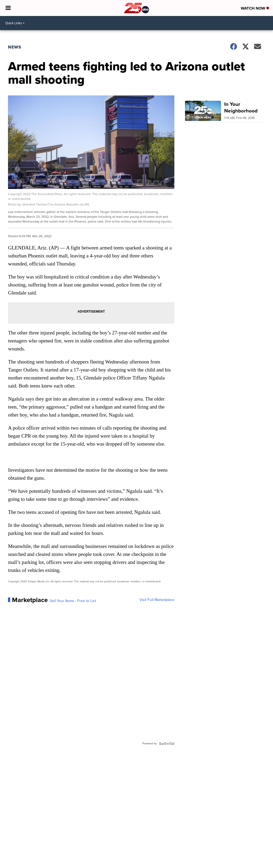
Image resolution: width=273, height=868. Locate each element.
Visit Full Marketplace (157, 600)
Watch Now (255, 8)
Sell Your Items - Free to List (73, 601)
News (15, 47)
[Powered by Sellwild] (167, 744)
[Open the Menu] (8, 8)
